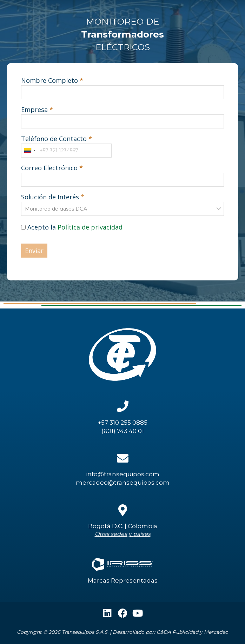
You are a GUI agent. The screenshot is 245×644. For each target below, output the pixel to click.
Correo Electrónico (49, 168)
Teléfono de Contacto (54, 139)
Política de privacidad (90, 227)
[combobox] (29, 151)
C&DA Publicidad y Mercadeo (192, 632)
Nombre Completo (49, 80)
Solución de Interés (50, 197)
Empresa (34, 109)
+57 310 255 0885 (122, 423)
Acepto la (72, 227)
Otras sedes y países (123, 534)
